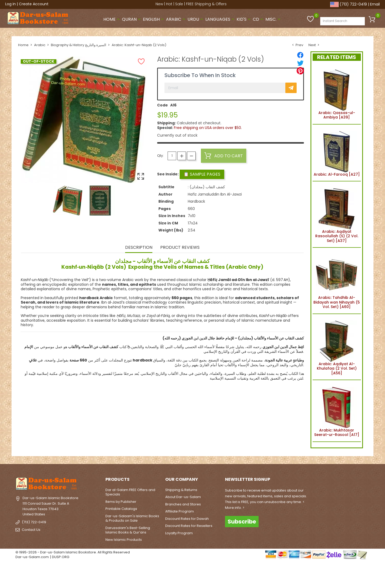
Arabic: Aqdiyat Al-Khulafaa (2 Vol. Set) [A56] (337, 347)
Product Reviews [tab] (180, 248)
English (154, 19)
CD (259, 19)
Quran (132, 19)
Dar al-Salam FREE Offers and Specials (130, 492)
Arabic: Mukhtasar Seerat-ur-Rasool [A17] (337, 411)
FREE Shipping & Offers (206, 4)
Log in (10, 4)
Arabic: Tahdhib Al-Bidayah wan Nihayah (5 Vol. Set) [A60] (337, 281)
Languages (220, 19)
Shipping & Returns (181, 490)
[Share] (300, 55)
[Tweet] (300, 63)
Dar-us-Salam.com (32, 557)
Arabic (176, 19)
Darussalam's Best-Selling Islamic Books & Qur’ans (128, 530)
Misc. (274, 19)
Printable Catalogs (121, 509)
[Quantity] (172, 156)
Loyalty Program (179, 533)
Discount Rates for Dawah (187, 519)
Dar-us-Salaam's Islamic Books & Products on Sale (132, 518)
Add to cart (224, 156)
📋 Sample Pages (202, 174)
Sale (179, 4)
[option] (68, 201)
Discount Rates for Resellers (189, 526)
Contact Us (31, 530)
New (159, 4)
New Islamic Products (124, 540)
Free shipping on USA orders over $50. (208, 128)
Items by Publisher (121, 502)
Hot (169, 4)
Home (112, 19)
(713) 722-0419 (353, 4)
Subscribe (242, 522)
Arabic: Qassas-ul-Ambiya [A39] (337, 94)
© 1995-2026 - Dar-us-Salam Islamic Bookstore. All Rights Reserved (73, 552)
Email (375, 4)
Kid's (244, 19)
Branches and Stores (183, 504)
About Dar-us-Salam (183, 497)
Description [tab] (139, 248)
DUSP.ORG (61, 557)
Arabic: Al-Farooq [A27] (337, 153)
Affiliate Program (180, 511)
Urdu (196, 19)
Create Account (34, 4)
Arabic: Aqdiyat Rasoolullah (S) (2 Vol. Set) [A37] (337, 214)
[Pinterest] (300, 71)
